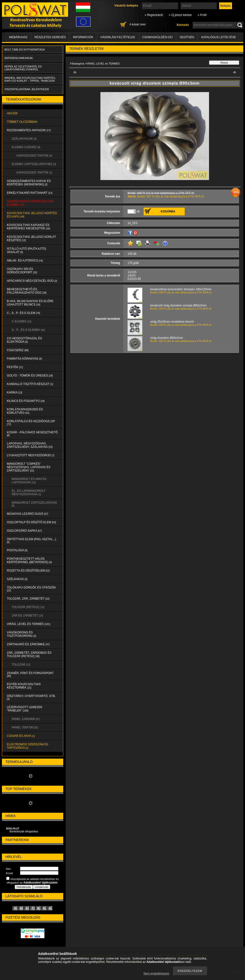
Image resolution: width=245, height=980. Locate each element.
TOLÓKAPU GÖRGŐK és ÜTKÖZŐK (31, 589)
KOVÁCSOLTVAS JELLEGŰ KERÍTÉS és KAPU (32, 215)
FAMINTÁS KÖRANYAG (24, 359)
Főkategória (77, 64)
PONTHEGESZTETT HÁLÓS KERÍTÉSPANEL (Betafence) (29, 560)
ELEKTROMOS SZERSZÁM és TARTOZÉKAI (28, 746)
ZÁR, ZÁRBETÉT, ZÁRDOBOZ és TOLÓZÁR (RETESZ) (29, 654)
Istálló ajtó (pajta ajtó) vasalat (27, 250)
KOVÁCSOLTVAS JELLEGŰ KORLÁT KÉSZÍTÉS (32, 239)
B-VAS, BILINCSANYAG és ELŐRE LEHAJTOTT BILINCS (30, 303)
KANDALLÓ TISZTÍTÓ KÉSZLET (30, 384)
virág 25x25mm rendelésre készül (172, 322)
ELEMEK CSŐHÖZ (26, 147)
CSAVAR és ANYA (21, 736)
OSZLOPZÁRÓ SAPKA (24, 531)
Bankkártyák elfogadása (24, 831)
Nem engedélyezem (157, 973)
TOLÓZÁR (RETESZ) (28, 607)
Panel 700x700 (25, 727)
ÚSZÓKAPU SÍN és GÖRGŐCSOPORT (22, 271)
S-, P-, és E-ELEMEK (28, 330)
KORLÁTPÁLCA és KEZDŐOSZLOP (31, 423)
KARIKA (15, 392)
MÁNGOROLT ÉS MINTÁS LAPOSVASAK (29, 481)
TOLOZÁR (21, 665)
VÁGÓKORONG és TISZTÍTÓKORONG (22, 634)
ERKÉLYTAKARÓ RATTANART (30, 193)
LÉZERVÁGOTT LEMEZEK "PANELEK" (25, 709)
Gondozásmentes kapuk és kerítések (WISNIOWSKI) (29, 183)
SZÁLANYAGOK (24, 139)
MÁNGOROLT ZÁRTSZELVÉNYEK (35, 504)
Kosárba (168, 211)
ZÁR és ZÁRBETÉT (27, 616)
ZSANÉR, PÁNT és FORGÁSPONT (30, 674)
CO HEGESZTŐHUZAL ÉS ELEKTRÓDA (25, 340)
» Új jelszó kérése (180, 15)
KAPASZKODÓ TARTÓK (34, 156)
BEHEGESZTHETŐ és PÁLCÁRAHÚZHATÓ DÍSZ (27, 291)
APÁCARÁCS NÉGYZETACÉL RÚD (32, 281)
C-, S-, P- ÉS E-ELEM (24, 313)
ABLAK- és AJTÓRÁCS (25, 261)
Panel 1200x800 (26, 719)
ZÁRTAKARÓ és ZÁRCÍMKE (28, 644)
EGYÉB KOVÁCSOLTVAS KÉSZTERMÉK (24, 686)
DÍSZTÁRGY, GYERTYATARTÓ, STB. (31, 697)
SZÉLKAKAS (17, 579)
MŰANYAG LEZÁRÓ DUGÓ (28, 514)
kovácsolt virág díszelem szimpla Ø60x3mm (178, 305)
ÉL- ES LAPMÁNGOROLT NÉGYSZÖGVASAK (29, 493)
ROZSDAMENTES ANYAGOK (29, 130)
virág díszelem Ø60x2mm (167, 338)
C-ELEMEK (22, 321)
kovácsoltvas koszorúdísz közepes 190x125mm (181, 289)
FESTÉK (15, 367)
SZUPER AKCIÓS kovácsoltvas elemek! (31, 203)
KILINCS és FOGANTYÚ (26, 401)
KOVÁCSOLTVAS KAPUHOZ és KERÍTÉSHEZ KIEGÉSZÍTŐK (29, 227)
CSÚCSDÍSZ (18, 350)
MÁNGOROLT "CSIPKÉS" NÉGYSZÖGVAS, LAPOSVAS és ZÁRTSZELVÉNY (29, 467)
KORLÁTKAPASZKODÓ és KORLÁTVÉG (25, 411)
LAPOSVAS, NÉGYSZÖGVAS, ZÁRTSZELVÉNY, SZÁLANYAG (30, 445)
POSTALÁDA (17, 550)
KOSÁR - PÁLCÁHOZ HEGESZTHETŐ (32, 434)
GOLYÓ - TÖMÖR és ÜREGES (30, 376)
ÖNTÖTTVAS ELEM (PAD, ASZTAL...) (32, 541)
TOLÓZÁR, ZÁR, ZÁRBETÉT (28, 599)
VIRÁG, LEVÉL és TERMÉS (29, 624)
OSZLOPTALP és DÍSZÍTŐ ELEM (32, 522)
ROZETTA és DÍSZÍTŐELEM (28, 571)
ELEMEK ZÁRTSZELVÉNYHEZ (34, 164)
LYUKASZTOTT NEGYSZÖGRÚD (31, 455)
